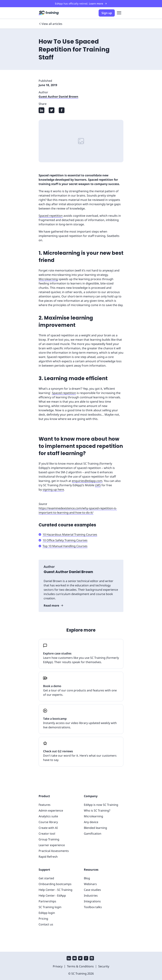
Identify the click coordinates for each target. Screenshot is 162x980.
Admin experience (51, 810)
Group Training (49, 839)
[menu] (119, 13)
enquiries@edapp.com (87, 481)
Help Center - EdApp (52, 896)
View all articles (50, 24)
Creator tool (47, 834)
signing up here (53, 489)
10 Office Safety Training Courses (65, 540)
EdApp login (47, 913)
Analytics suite (48, 816)
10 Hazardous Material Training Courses (70, 534)
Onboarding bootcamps (55, 884)
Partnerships (47, 901)
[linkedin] (69, 959)
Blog (87, 878)
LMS (98, 485)
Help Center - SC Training (55, 890)
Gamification (93, 834)
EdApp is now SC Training (101, 805)
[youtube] (75, 959)
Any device (91, 822)
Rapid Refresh (48, 857)
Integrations (92, 901)
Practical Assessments (54, 851)
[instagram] (92, 959)
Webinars (90, 884)
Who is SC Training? (97, 810)
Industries (91, 896)
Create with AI (48, 828)
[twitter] (80, 959)
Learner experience (52, 845)
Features (45, 805)
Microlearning (48, 279)
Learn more (98, 4)
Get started (46, 878)
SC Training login (50, 907)
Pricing (43, 919)
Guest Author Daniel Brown (58, 97)
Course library (48, 822)
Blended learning (95, 828)
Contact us (46, 924)
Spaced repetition (51, 216)
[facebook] (86, 959)
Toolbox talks (93, 907)
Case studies (92, 890)
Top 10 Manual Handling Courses (65, 546)
